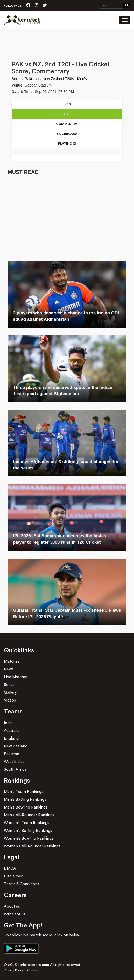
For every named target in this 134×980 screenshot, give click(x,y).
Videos (10, 700)
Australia (12, 731)
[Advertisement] (67, 43)
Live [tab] (67, 114)
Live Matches (16, 677)
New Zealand (16, 746)
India (8, 723)
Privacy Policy (14, 970)
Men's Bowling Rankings (26, 807)
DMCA (10, 868)
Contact (33, 970)
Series (9, 685)
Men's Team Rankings (24, 792)
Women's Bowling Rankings (29, 838)
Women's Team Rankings (27, 823)
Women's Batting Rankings (28, 831)
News (9, 669)
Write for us (15, 914)
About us (12, 907)
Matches (12, 661)
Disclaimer (13, 876)
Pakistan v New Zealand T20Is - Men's (56, 79)
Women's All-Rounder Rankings (32, 846)
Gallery (10, 693)
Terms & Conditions (22, 884)
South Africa (15, 770)
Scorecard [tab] (67, 134)
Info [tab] (67, 104)
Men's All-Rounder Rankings (29, 815)
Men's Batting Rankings (25, 800)
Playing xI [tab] (67, 144)
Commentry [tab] (67, 124)
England (11, 738)
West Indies (14, 762)
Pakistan (12, 754)
